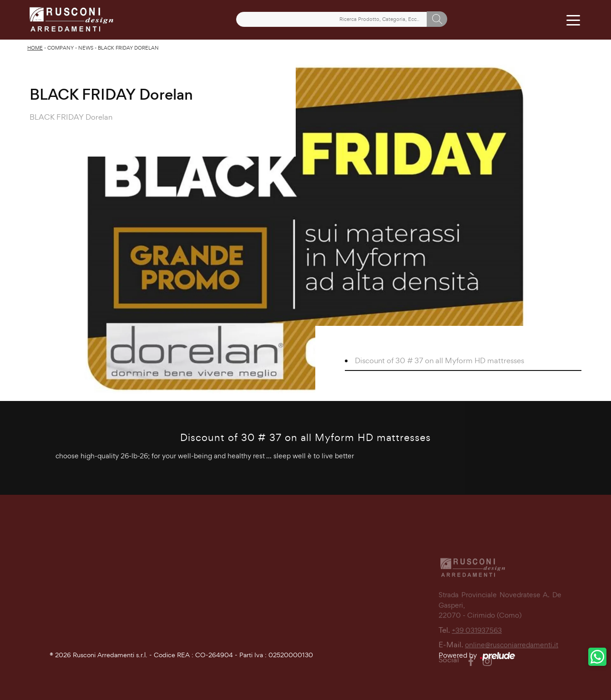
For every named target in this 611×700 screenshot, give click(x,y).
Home (35, 48)
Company (61, 48)
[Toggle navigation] (573, 19)
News (86, 48)
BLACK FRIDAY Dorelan (128, 48)
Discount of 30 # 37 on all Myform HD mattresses (439, 360)
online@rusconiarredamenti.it (512, 662)
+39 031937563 (477, 647)
